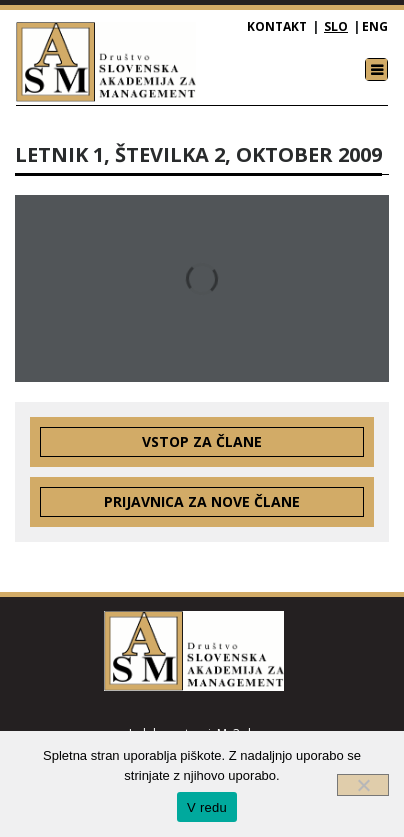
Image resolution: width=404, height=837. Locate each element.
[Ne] (363, 785)
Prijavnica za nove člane (202, 501)
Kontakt (277, 26)
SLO (336, 26)
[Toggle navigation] (376, 69)
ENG (375, 26)
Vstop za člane (202, 441)
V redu (207, 807)
